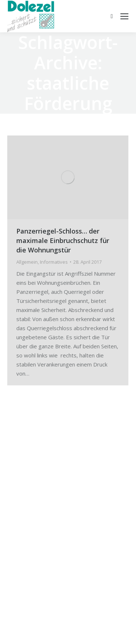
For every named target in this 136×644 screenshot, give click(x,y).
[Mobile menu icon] (124, 16)
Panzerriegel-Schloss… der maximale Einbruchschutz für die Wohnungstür (63, 240)
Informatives (54, 262)
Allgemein (27, 262)
